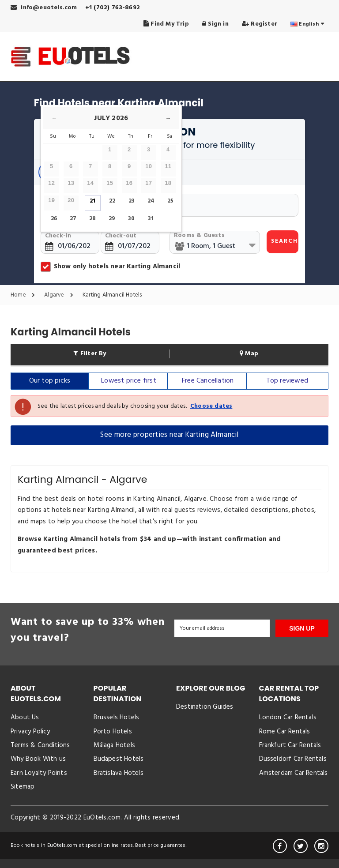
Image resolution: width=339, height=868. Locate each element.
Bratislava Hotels (119, 773)
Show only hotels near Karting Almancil (110, 267)
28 (92, 219)
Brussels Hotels (117, 718)
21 (92, 201)
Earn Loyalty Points (39, 773)
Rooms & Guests (199, 235)
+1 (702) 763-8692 (113, 8)
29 (112, 219)
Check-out (121, 236)
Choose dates (211, 406)
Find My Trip (166, 24)
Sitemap (23, 787)
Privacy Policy (30, 732)
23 (132, 201)
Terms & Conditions (40, 745)
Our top (50, 381)
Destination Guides (205, 707)
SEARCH (284, 241)
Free (208, 381)
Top (287, 381)
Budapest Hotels (119, 759)
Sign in (215, 24)
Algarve (61, 295)
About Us (25, 718)
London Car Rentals (288, 718)
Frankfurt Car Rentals (290, 745)
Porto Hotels (113, 732)
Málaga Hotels (115, 745)
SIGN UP (302, 628)
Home (25, 295)
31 (151, 219)
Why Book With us (38, 759)
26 (54, 219)
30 (131, 219)
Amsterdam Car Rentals (294, 773)
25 (170, 201)
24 (151, 201)
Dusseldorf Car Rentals (293, 759)
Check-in (58, 236)
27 (73, 219)
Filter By (90, 354)
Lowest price (129, 381)
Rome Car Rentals (285, 732)
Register (260, 24)
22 (112, 201)
